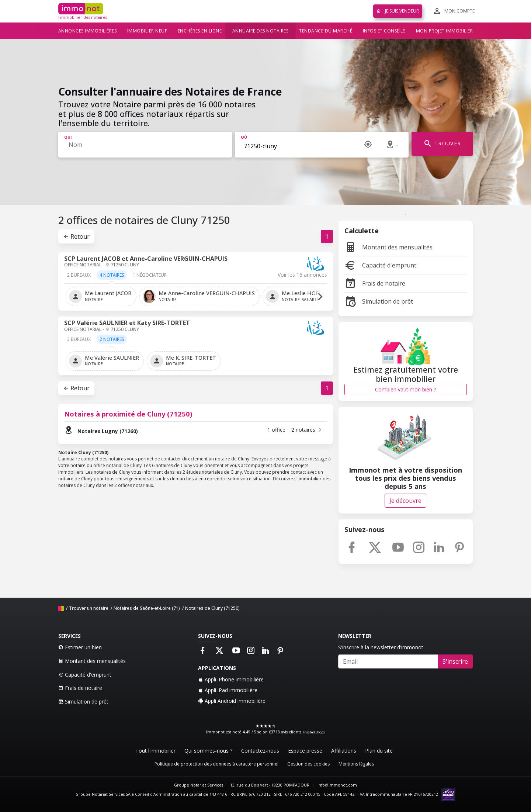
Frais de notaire (375, 283)
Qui (68, 137)
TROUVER (442, 144)
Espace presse (305, 751)
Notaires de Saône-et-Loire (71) (147, 608)
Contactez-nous (260, 751)
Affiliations (344, 751)
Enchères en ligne (200, 31)
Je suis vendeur (398, 11)
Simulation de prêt (379, 301)
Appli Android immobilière (232, 701)
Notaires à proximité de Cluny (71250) (128, 414)
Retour (76, 236)
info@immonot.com (337, 785)
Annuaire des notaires (261, 31)
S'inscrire (455, 661)
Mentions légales (356, 764)
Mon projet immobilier (445, 31)
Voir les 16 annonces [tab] (302, 275)
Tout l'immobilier (155, 751)
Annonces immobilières (88, 31)
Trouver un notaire (89, 608)
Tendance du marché (326, 31)
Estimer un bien (80, 647)
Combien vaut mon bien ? (405, 389)
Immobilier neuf (147, 31)
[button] (320, 296)
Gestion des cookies (308, 764)
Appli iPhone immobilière (231, 679)
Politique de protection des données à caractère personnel (216, 764)
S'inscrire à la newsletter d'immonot (381, 647)
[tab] (79, 278)
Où (244, 137)
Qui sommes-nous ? (208, 751)
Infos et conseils (384, 31)
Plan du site (379, 751)
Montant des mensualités (388, 247)
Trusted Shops (314, 732)
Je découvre (405, 501)
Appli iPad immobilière (228, 690)
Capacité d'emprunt (380, 265)
